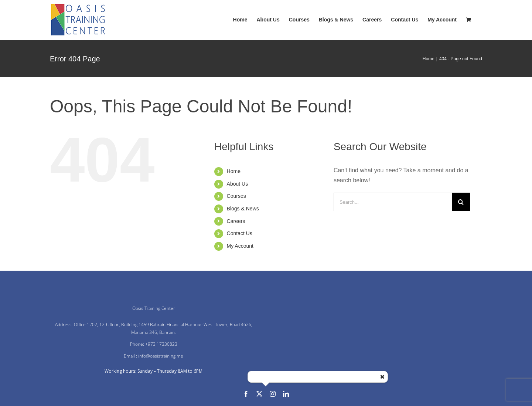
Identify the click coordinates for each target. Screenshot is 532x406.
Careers (236, 221)
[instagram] (273, 394)
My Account (240, 246)
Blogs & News (243, 209)
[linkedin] (286, 394)
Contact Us (240, 233)
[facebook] (246, 394)
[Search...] (393, 202)
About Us (238, 184)
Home (234, 171)
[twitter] (259, 394)
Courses (236, 196)
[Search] (461, 202)
